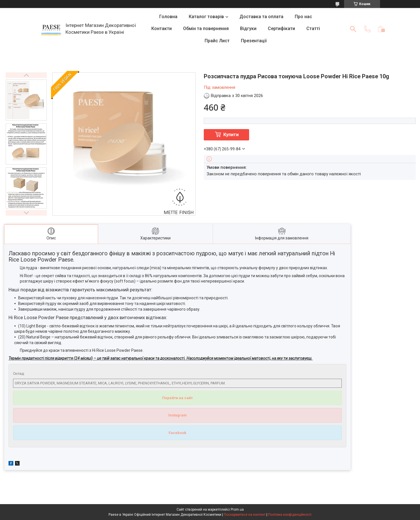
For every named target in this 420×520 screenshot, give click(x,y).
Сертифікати (281, 29)
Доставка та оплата (261, 17)
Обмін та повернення (206, 29)
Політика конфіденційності (290, 515)
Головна (168, 17)
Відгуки (248, 29)
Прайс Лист (217, 41)
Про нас (303, 17)
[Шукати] (353, 29)
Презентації (254, 41)
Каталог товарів (206, 17)
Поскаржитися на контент (245, 515)
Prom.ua (237, 510)
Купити (231, 135)
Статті (313, 29)
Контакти (162, 29)
